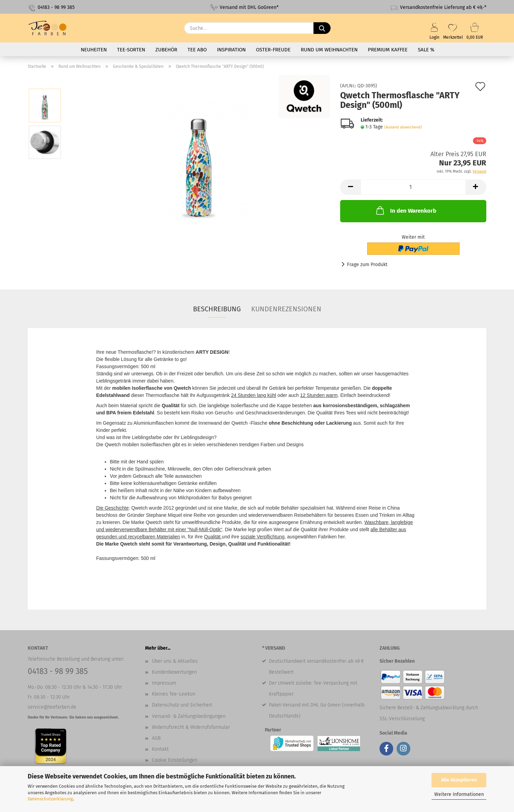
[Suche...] (322, 28)
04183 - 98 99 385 (51, 8)
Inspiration (231, 50)
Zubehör (166, 50)
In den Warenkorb (406, 210)
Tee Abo (197, 50)
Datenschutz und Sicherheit (182, 705)
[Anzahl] (413, 187)
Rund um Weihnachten (329, 50)
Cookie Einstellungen (175, 760)
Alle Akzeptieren (459, 780)
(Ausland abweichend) (403, 127)
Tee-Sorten (131, 50)
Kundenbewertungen (174, 672)
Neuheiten (94, 50)
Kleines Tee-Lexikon (174, 694)
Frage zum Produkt (367, 265)
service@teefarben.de (52, 707)
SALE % (426, 50)
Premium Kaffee (388, 50)
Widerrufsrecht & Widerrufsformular (191, 727)
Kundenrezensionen (286, 309)
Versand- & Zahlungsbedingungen (189, 716)
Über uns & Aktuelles (175, 661)
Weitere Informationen (459, 794)
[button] (350, 187)
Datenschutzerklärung (50, 799)
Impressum (164, 683)
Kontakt (160, 749)
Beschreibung (217, 309)
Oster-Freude (273, 50)
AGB (156, 738)
